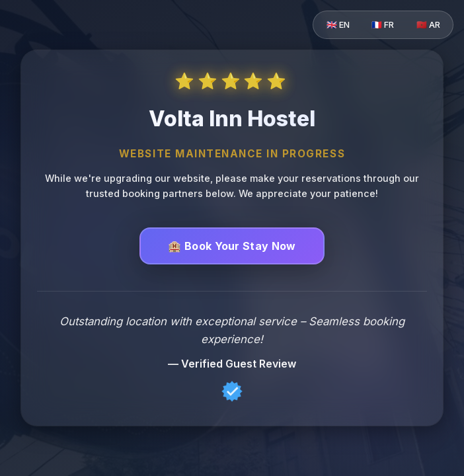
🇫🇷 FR (383, 25)
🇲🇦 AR (428, 25)
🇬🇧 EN (338, 25)
